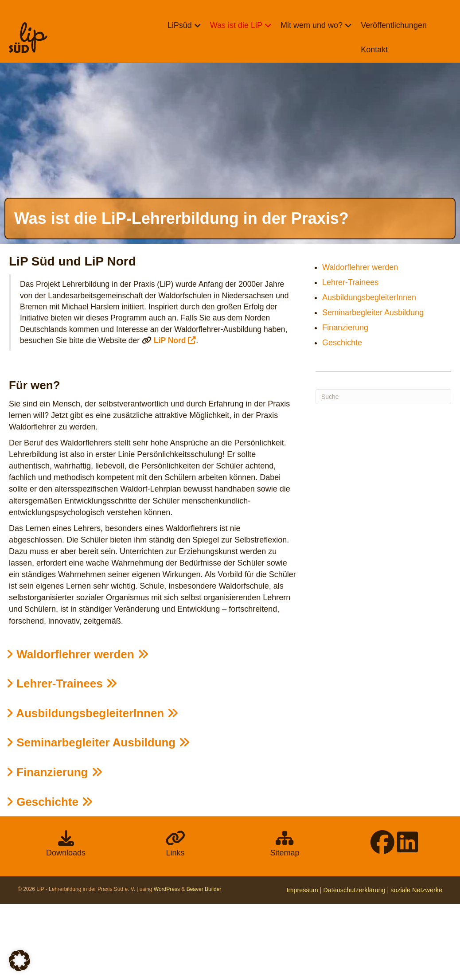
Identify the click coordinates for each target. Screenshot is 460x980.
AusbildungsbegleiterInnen (369, 374)
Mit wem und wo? (311, 25)
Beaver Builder (204, 965)
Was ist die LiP (235, 25)
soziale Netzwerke (416, 966)
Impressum (302, 966)
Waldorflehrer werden (78, 730)
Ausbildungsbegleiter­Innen (92, 789)
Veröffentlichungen (393, 25)
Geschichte (50, 878)
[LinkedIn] (407, 924)
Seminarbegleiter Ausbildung (98, 819)
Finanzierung (55, 848)
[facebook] (382, 924)
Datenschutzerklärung (354, 966)
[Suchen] (383, 472)
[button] (19, 960)
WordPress (167, 965)
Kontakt (373, 50)
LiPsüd (179, 25)
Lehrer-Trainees (62, 760)
